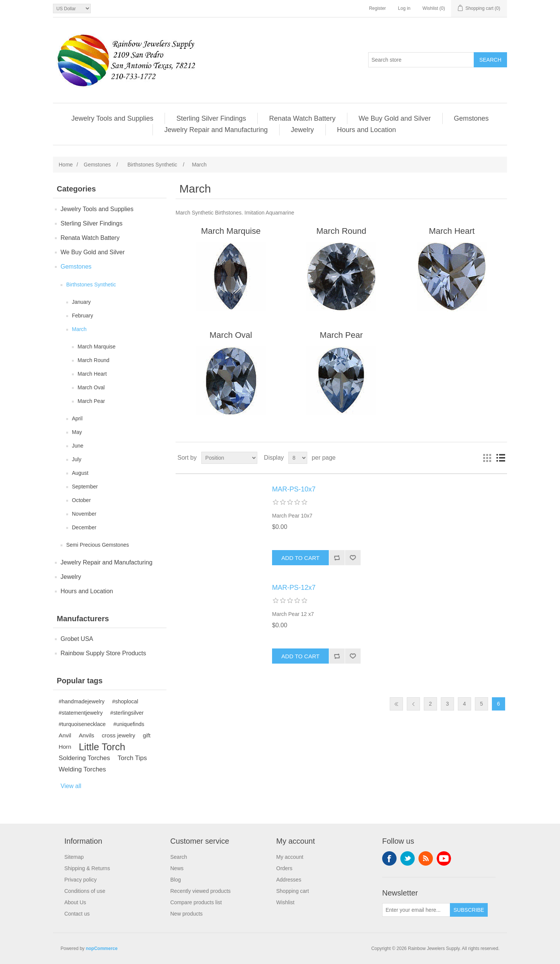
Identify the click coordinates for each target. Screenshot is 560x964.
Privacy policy (81, 880)
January (81, 302)
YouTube (444, 858)
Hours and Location (367, 130)
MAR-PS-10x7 (294, 489)
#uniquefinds (129, 724)
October (81, 500)
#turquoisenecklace (82, 724)
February (82, 316)
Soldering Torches (84, 758)
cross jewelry (118, 735)
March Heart (92, 374)
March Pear (91, 401)
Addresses (289, 880)
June (78, 446)
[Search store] (421, 60)
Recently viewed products (201, 891)
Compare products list (196, 902)
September (85, 487)
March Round (93, 360)
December (84, 527)
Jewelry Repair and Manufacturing (216, 130)
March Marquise (96, 347)
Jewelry (303, 130)
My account (290, 857)
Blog (176, 880)
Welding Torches (82, 769)
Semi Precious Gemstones (98, 545)
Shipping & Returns (87, 868)
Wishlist (285, 902)
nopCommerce (102, 948)
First (396, 704)
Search (179, 857)
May (77, 432)
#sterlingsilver (127, 713)
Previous (413, 704)
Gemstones (471, 118)
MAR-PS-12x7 (294, 588)
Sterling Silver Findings (211, 118)
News (177, 868)
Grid (487, 458)
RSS (426, 858)
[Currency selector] (72, 9)
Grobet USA (77, 639)
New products (187, 914)
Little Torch (102, 747)
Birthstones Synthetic (91, 285)
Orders (284, 868)
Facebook (389, 858)
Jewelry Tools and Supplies (112, 118)
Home (66, 165)
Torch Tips (132, 758)
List (501, 458)
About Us (75, 902)
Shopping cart (292, 891)
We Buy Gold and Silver (395, 118)
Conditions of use (85, 891)
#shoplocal (125, 701)
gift (146, 735)
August (80, 473)
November (84, 514)
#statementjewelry (81, 713)
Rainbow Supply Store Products (103, 653)
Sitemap (74, 857)
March (79, 329)
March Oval (91, 387)
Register (377, 8)
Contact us (77, 914)
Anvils (86, 735)
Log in (404, 8)
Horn (65, 747)
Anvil (65, 735)
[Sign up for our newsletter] (416, 910)
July (77, 459)
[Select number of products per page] (298, 458)
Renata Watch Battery (302, 118)
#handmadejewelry (82, 701)
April (77, 418)
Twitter (408, 858)
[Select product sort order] (229, 458)
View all (71, 786)
